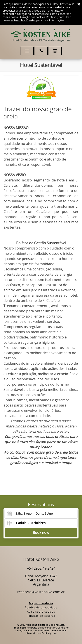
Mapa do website (41, 603)
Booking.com (49, 628)
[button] (38, 95)
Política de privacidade (41, 608)
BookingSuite (57, 625)
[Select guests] (26, 523)
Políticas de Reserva (41, 616)
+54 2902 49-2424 (41, 568)
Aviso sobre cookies (41, 612)
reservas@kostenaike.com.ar (41, 592)
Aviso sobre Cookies (23, 20)
